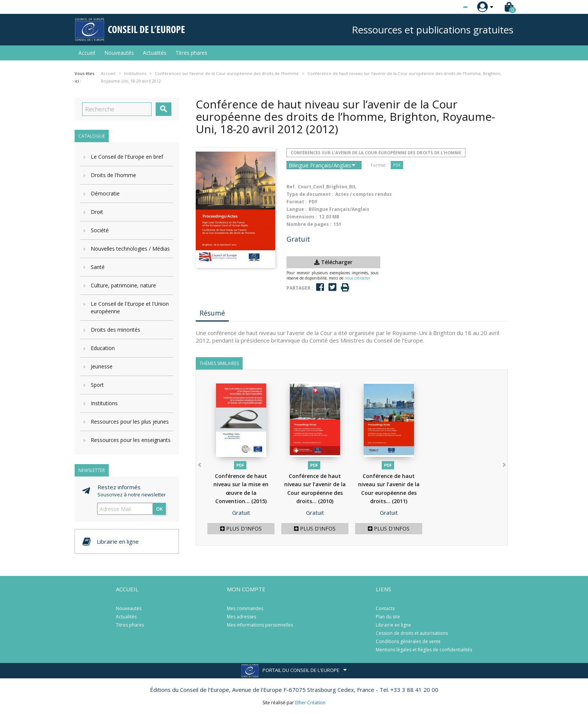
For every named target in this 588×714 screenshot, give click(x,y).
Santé (98, 267)
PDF (397, 165)
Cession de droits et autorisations (412, 633)
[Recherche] (117, 109)
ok (159, 509)
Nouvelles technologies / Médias (130, 249)
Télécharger (333, 262)
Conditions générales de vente (408, 641)
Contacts (385, 608)
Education (103, 348)
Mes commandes (245, 608)
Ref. (291, 187)
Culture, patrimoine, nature (123, 285)
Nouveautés (119, 53)
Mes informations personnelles (260, 625)
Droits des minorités (115, 330)
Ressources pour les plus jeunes (130, 422)
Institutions (104, 403)
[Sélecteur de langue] (450, 7)
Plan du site (388, 617)
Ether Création (310, 703)
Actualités (155, 53)
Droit (97, 212)
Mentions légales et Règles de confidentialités (424, 650)
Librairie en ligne (393, 625)
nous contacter (357, 278)
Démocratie (105, 193)
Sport (97, 385)
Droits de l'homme (113, 175)
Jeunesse (102, 366)
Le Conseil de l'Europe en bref (127, 157)
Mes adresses (241, 617)
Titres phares (191, 53)
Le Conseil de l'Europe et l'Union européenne (130, 307)
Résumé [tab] (212, 313)
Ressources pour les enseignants (131, 440)
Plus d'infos (241, 528)
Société (100, 230)
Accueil (87, 53)
